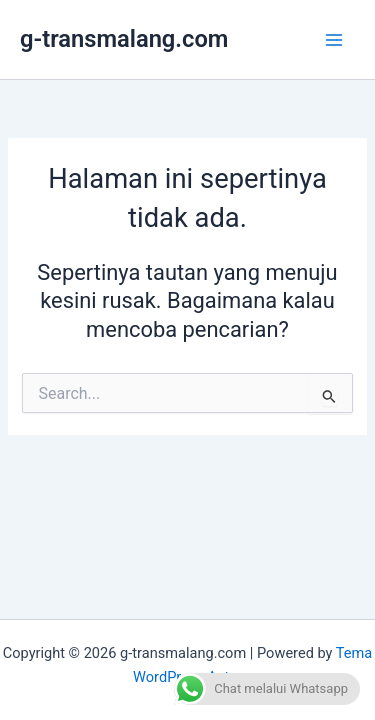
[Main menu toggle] (334, 40)
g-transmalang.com (124, 39)
